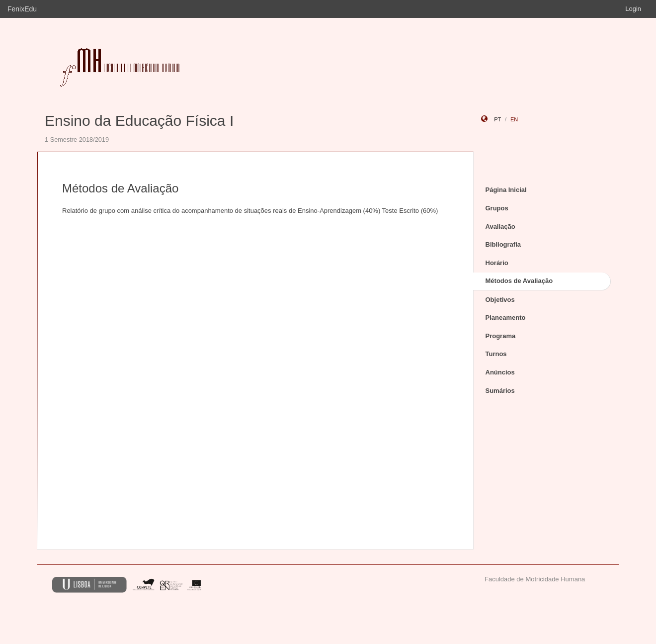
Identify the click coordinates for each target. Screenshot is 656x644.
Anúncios (500, 372)
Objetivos (500, 300)
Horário (497, 263)
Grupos (497, 208)
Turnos (496, 354)
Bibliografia (503, 244)
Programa (501, 336)
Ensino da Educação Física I (139, 121)
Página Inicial (506, 190)
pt (497, 119)
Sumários (500, 391)
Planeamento (506, 318)
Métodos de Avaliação (519, 281)
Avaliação (500, 227)
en (514, 119)
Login (633, 9)
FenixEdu (22, 9)
